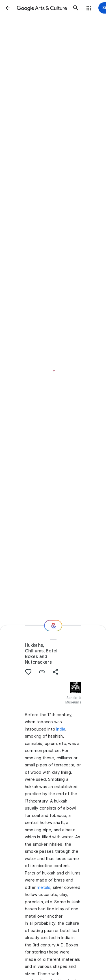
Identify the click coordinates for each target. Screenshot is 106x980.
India (61, 729)
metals (44, 887)
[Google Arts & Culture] (42, 8)
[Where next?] (53, 626)
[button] (8, 8)
